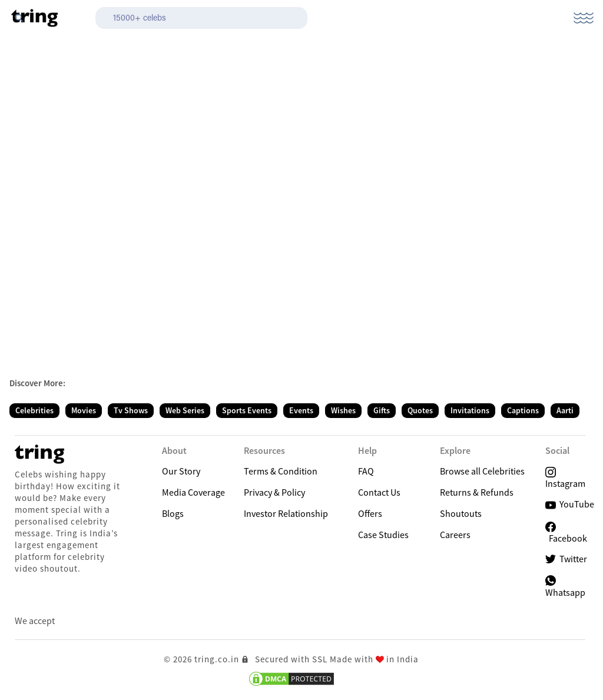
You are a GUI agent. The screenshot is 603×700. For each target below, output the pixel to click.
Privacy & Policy (274, 492)
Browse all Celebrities (482, 471)
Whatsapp (565, 586)
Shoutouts (461, 513)
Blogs (173, 513)
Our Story (181, 471)
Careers (455, 535)
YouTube (570, 504)
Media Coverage (193, 492)
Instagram (565, 477)
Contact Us (379, 492)
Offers (370, 513)
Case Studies (383, 535)
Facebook (566, 533)
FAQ (366, 471)
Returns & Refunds (477, 492)
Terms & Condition (281, 471)
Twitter (566, 559)
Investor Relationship (286, 513)
